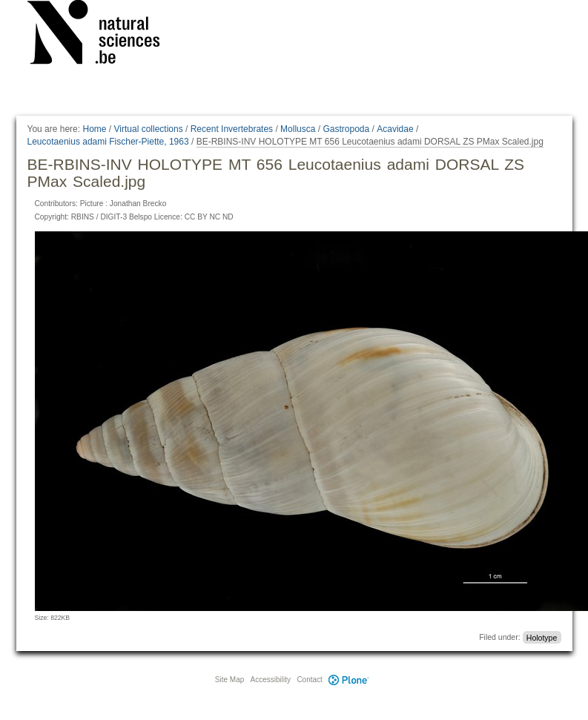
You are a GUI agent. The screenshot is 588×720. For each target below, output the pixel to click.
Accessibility (271, 680)
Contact (309, 680)
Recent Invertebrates (232, 129)
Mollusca (298, 129)
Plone (349, 680)
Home (94, 129)
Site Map (229, 680)
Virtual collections (149, 129)
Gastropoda (346, 129)
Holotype (542, 637)
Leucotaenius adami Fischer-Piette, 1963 (108, 142)
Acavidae (395, 129)
